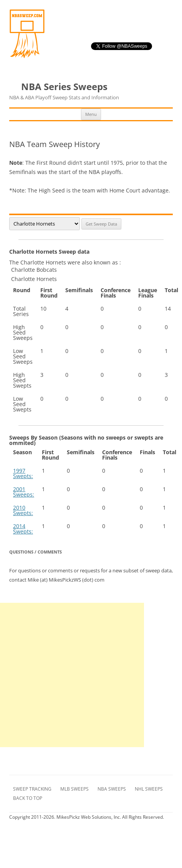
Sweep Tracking (32, 789)
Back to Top (28, 798)
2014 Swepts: (23, 529)
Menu (91, 114)
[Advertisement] (72, 675)
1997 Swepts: (23, 473)
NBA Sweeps (112, 789)
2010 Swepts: (23, 510)
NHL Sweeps (149, 789)
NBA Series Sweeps (64, 91)
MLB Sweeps (74, 789)
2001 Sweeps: (24, 492)
